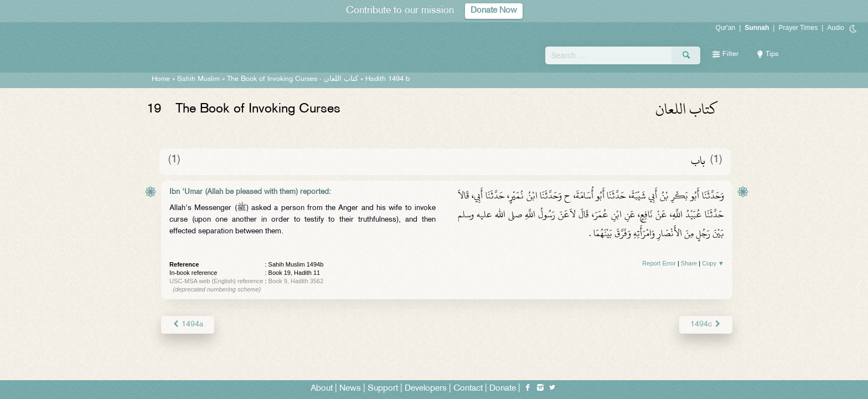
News (350, 389)
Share (689, 263)
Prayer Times (798, 28)
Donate (503, 389)
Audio (836, 28)
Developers (426, 389)
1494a (188, 324)
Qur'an (726, 28)
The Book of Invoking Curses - (293, 79)
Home (161, 79)
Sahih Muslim (198, 79)
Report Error (659, 263)
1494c (706, 324)
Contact (468, 389)
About (322, 389)
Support (383, 389)
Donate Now (494, 11)
